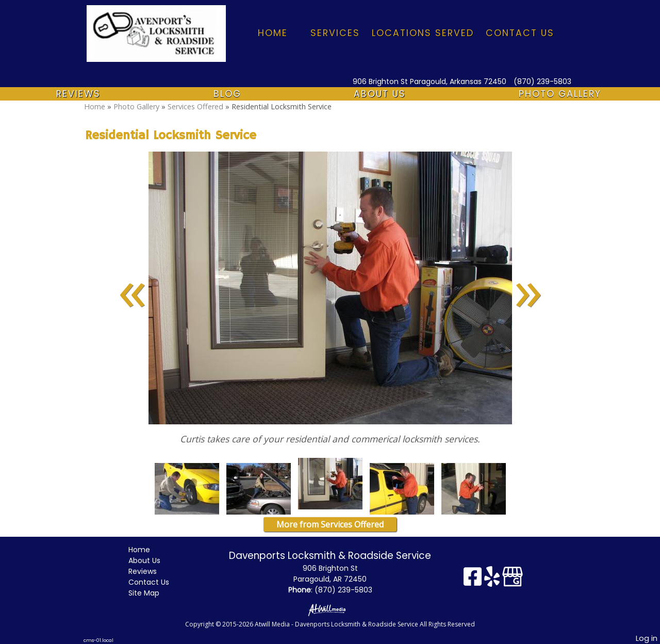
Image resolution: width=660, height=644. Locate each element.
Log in (647, 638)
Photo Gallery (560, 94)
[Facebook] (474, 580)
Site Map (152, 593)
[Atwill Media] (330, 609)
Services (335, 33)
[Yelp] (493, 580)
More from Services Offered (330, 524)
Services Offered (196, 106)
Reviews (78, 94)
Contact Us (520, 33)
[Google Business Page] (513, 580)
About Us (380, 94)
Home (273, 33)
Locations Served (423, 33)
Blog (227, 94)
